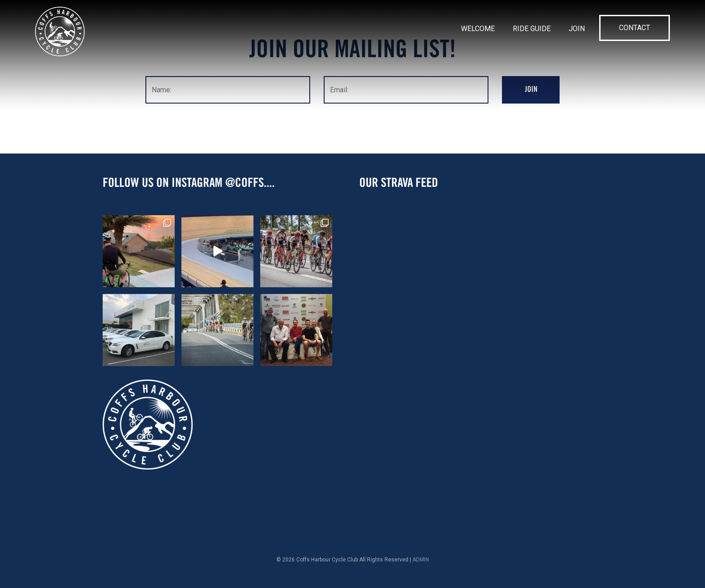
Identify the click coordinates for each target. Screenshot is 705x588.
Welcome (478, 29)
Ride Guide (532, 29)
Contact (635, 28)
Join (577, 29)
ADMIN (421, 560)
